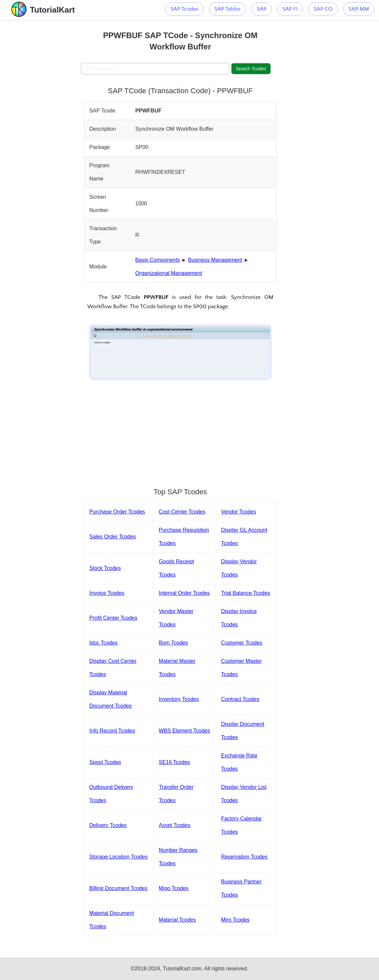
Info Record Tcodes (112, 731)
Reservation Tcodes (244, 857)
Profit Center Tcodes (113, 618)
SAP (261, 9)
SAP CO (323, 9)
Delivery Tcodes (108, 825)
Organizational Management (169, 273)
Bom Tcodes (173, 643)
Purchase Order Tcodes (117, 512)
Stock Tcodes (105, 568)
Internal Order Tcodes (184, 593)
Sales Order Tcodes (113, 537)
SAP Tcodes (184, 9)
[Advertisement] (40, 119)
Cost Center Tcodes (182, 512)
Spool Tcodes (105, 762)
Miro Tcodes (235, 920)
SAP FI (290, 9)
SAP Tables (227, 9)
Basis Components (157, 260)
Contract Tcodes (240, 699)
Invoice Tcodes (107, 593)
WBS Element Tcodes (184, 731)
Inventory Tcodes (179, 699)
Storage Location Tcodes (119, 857)
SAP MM (359, 9)
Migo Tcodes (174, 888)
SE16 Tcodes (174, 762)
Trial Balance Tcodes (245, 593)
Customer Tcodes (241, 643)
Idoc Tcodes (103, 643)
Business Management (215, 260)
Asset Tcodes (175, 825)
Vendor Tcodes (238, 512)
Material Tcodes (177, 920)
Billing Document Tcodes (118, 888)
